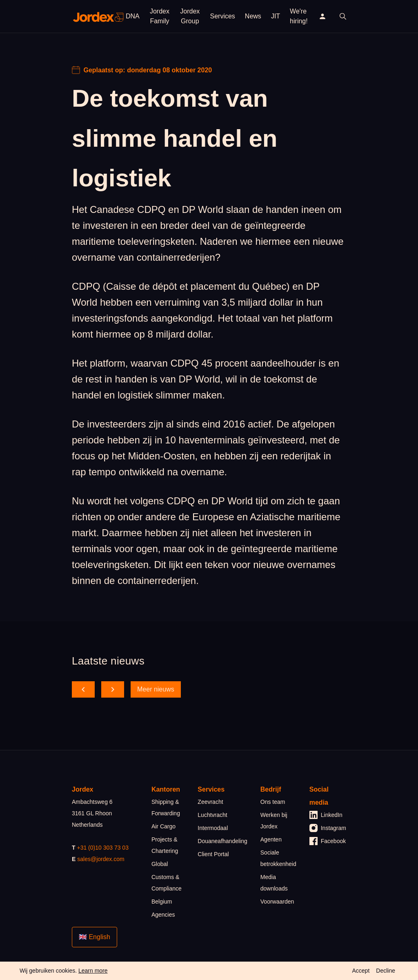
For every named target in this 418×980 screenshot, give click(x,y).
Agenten (271, 839)
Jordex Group (190, 16)
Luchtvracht (212, 815)
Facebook (328, 841)
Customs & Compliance (167, 883)
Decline (386, 971)
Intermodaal (213, 828)
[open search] (343, 16)
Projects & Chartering (165, 845)
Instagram (328, 828)
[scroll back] (83, 689)
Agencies (163, 915)
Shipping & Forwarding (166, 808)
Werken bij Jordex (274, 821)
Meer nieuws (156, 689)
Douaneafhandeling (222, 841)
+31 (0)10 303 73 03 (103, 848)
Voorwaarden (277, 902)
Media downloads (274, 883)
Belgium (162, 902)
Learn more (93, 971)
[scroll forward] (113, 689)
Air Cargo (163, 826)
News (253, 16)
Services (223, 16)
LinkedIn (326, 815)
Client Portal (213, 854)
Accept (361, 971)
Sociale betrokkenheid (278, 858)
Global (160, 864)
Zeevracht (210, 802)
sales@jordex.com (101, 859)
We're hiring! (299, 16)
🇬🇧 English (94, 937)
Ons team (273, 802)
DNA (133, 16)
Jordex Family (160, 16)
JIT (276, 16)
